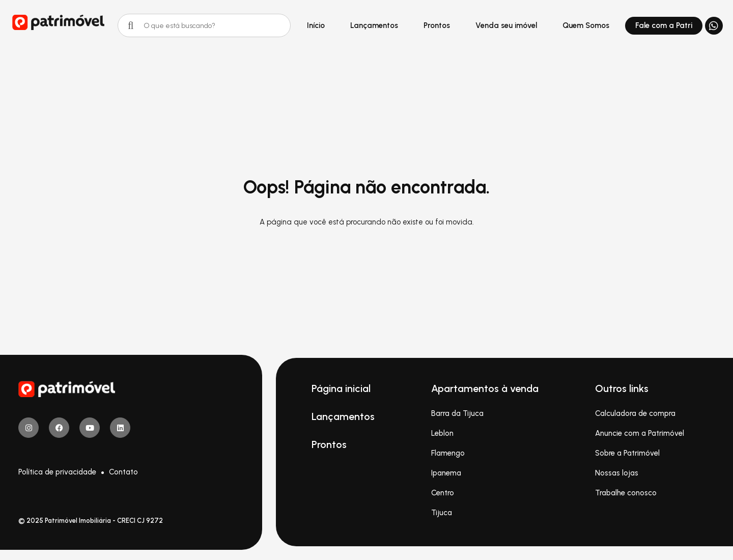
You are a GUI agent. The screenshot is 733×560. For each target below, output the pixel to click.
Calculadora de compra (635, 413)
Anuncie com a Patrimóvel (640, 433)
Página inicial (341, 388)
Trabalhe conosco (626, 493)
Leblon (442, 433)
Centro (443, 493)
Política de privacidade (57, 472)
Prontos (437, 25)
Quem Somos (586, 25)
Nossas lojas (617, 473)
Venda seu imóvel (506, 25)
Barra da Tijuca (457, 413)
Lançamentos (374, 25)
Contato (123, 472)
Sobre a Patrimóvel (627, 453)
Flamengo (448, 453)
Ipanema (446, 473)
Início (316, 25)
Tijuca (442, 513)
